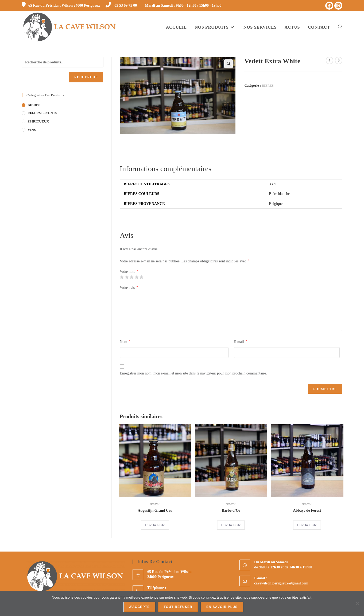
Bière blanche (279, 194)
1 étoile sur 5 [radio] (122, 277)
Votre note (129, 272)
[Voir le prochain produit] (339, 60)
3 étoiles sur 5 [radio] (131, 277)
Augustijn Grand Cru (155, 510)
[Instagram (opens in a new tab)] (338, 6)
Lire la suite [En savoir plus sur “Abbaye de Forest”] (307, 525)
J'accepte (140, 607)
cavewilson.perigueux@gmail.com (281, 583)
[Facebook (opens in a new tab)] (329, 6)
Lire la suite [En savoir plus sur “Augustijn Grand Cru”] (155, 525)
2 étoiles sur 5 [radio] (127, 277)
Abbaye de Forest (307, 510)
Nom (125, 342)
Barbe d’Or (231, 510)
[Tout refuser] (357, 603)
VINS (32, 130)
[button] (229, 64)
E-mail (241, 342)
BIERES (268, 85)
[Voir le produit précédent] (330, 60)
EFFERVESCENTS (42, 113)
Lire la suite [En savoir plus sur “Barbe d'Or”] (231, 525)
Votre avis (129, 288)
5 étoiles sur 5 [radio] (141, 277)
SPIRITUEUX (38, 121)
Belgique (276, 204)
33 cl (273, 184)
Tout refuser (178, 607)
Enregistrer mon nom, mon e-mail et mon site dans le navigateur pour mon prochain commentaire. (193, 373)
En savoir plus (222, 607)
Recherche (86, 77)
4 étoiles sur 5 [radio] (137, 277)
